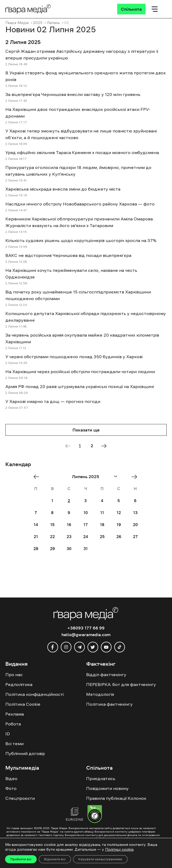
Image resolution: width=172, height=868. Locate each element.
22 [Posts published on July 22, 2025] (52, 537)
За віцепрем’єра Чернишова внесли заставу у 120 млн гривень (73, 94)
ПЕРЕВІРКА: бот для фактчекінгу (121, 684)
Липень (53, 23)
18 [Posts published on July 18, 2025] (102, 525)
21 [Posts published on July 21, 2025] (36, 537)
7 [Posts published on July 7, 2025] (36, 513)
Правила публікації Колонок (116, 798)
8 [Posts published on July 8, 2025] (52, 513)
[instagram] (66, 647)
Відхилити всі (55, 859)
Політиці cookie (119, 849)
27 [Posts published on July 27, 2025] (135, 537)
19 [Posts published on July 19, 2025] (119, 525)
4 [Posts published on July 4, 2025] (102, 501)
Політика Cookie (23, 704)
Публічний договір (25, 753)
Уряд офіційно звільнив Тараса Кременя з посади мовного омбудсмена (82, 152)
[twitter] (93, 647)
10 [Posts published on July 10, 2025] (86, 513)
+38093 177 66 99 (86, 628)
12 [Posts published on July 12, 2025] (119, 513)
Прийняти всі (21, 859)
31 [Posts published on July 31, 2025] (86, 549)
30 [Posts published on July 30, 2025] (69, 549)
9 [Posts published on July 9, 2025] (69, 513)
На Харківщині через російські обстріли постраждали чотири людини (80, 372)
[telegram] (79, 647)
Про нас (14, 675)
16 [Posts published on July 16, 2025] (69, 525)
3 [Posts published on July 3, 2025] (85, 501)
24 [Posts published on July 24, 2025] (86, 537)
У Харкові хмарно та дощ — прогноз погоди (53, 401)
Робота (13, 724)
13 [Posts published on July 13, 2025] (135, 513)
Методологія (100, 694)
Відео (11, 778)
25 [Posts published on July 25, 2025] (102, 537)
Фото (11, 788)
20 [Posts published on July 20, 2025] (135, 525)
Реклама (15, 714)
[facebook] (53, 647)
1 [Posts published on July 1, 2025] (52, 501)
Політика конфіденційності (35, 694)
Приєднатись (101, 778)
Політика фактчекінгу (109, 704)
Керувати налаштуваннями (100, 859)
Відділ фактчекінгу (106, 675)
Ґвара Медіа (17, 23)
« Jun (38, 477)
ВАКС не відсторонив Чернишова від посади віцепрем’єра (68, 255)
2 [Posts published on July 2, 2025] (69, 501)
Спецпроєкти (20, 798)
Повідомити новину (107, 788)
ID (8, 734)
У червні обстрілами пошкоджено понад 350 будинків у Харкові (74, 357)
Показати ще (86, 430)
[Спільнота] (131, 9)
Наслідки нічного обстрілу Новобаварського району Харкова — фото (80, 204)
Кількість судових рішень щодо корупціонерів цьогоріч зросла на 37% (81, 240)
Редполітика (19, 684)
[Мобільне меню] (155, 9)
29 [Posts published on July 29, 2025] (52, 549)
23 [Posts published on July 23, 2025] (69, 537)
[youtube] (106, 647)
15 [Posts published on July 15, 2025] (52, 525)
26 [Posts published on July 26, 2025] (119, 537)
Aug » (136, 477)
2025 (38, 23)
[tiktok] (120, 647)
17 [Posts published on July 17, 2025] (86, 525)
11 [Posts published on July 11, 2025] (102, 513)
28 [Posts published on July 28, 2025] (36, 549)
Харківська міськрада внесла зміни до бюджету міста (63, 189)
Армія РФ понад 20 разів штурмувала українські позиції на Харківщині (80, 386)
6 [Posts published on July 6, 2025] (135, 501)
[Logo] (28, 9)
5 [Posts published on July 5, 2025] (119, 501)
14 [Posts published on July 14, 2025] (36, 525)
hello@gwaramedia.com (86, 635)
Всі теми (14, 744)
